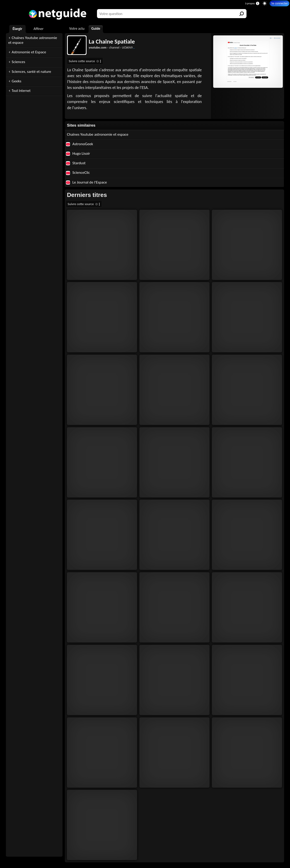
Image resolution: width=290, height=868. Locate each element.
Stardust (76, 163)
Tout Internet (21, 91)
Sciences (18, 62)
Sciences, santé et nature (31, 72)
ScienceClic (78, 173)
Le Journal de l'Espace (86, 182)
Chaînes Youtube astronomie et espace (33, 40)
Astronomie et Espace (29, 52)
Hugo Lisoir (78, 153)
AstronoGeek (80, 144)
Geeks (17, 81)
